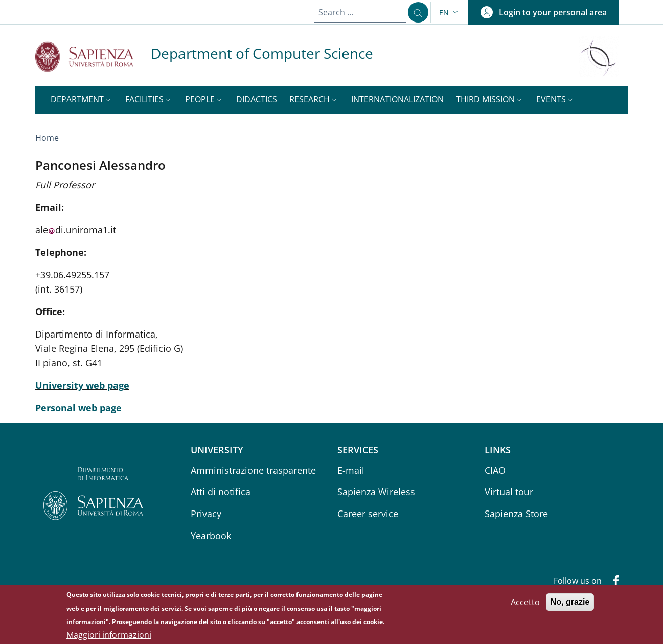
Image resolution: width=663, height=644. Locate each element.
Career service (368, 514)
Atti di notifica (221, 492)
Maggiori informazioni (109, 637)
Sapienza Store (516, 514)
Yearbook (211, 536)
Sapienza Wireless (376, 492)
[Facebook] (612, 582)
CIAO (495, 470)
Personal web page (78, 408)
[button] (450, 13)
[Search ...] (415, 12)
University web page (82, 385)
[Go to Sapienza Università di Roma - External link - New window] (93, 57)
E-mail (351, 470)
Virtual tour (509, 492)
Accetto (525, 605)
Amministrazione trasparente (253, 470)
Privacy (206, 514)
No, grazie (570, 604)
